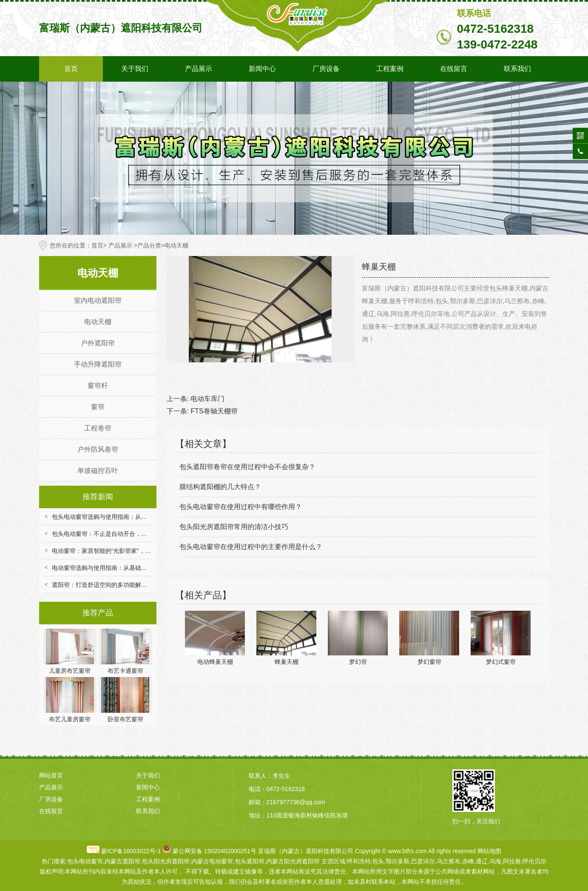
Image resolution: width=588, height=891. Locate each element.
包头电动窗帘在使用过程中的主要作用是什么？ (251, 547)
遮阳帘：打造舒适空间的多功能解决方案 (105, 585)
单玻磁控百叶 (98, 471)
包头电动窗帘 (85, 861)
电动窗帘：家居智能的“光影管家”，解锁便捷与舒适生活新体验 (134, 551)
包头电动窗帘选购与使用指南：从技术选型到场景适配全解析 (132, 517)
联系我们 (517, 69)
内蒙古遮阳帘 (122, 861)
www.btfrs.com (408, 851)
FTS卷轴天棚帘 (214, 411)
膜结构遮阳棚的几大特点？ (220, 487)
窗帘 (98, 407)
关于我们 (135, 69)
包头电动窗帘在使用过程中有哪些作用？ (241, 507)
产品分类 (149, 245)
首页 (71, 69)
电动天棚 (98, 322)
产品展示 (199, 69)
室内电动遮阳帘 (98, 300)
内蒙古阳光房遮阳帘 (293, 861)
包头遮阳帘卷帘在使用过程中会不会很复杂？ (247, 467)
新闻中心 (262, 69)
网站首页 (51, 775)
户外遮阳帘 (98, 343)
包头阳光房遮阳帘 (166, 861)
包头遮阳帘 (250, 861)
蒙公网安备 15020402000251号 (214, 851)
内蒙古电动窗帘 (212, 861)
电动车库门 (207, 399)
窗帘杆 (98, 386)
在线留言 (454, 69)
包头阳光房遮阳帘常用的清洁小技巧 (234, 527)
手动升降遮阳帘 (98, 364)
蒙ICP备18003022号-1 (131, 851)
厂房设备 (326, 69)
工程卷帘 (98, 428)
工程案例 (390, 69)
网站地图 (489, 851)
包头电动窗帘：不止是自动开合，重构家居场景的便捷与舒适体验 (138, 534)
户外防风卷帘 (98, 449)
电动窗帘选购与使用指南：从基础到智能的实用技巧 (120, 568)
